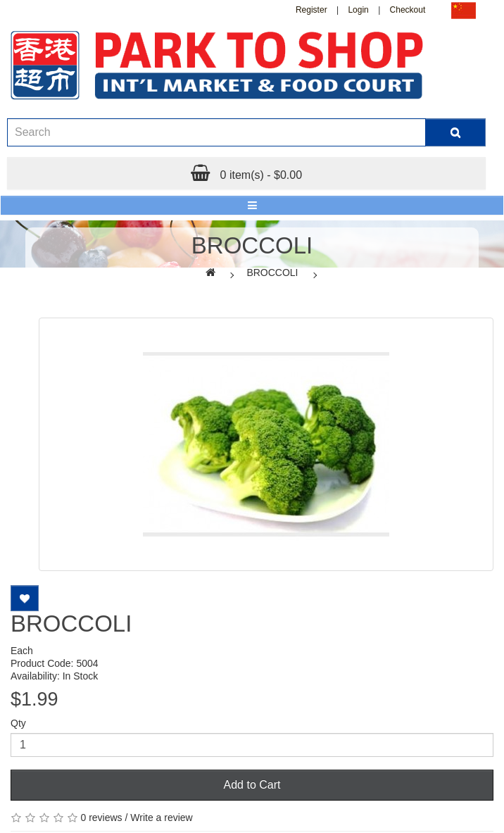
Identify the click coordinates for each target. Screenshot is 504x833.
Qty (18, 723)
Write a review (161, 818)
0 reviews (101, 818)
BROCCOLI (272, 273)
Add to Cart (252, 785)
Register (311, 10)
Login (358, 10)
